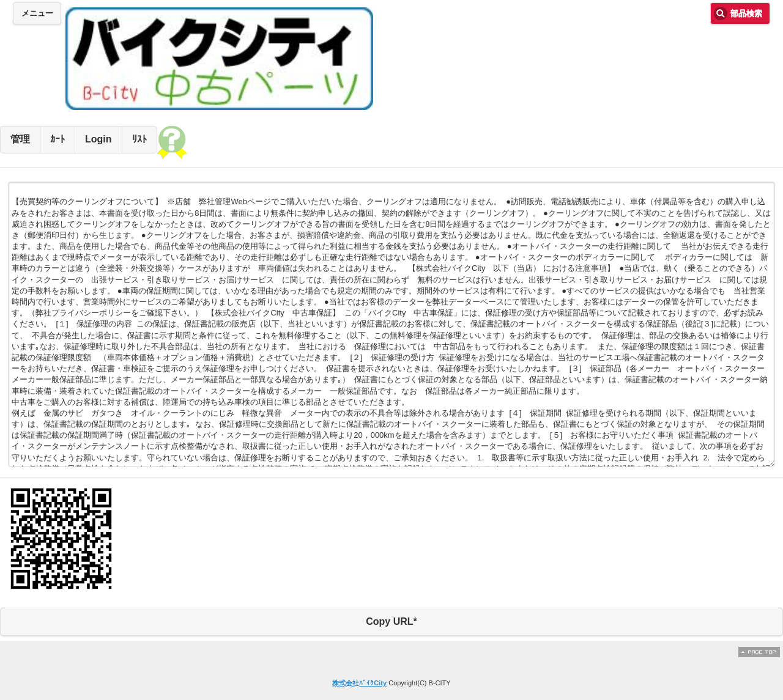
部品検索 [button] (746, 13)
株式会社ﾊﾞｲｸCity (359, 683)
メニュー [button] (37, 13)
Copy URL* (391, 621)
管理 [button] (20, 139)
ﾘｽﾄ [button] (139, 139)
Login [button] (98, 139)
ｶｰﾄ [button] (58, 139)
